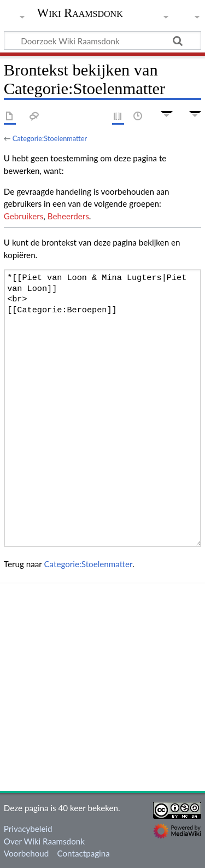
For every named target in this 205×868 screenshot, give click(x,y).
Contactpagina (84, 853)
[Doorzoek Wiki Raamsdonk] (102, 40)
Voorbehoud (26, 853)
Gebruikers (24, 216)
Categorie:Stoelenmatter (50, 138)
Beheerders (68, 216)
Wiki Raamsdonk (80, 14)
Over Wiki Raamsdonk (44, 841)
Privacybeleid (28, 829)
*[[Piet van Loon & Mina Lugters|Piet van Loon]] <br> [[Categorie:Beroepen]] (102, 408)
